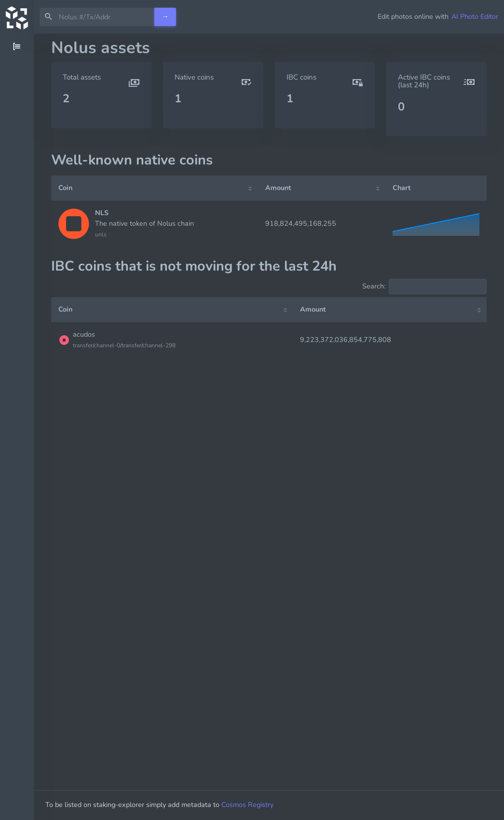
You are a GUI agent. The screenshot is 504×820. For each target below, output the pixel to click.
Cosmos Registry (253, 805)
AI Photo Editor (475, 16)
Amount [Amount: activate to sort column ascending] (278, 188)
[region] (17, 427)
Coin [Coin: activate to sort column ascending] (65, 188)
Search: (424, 287)
